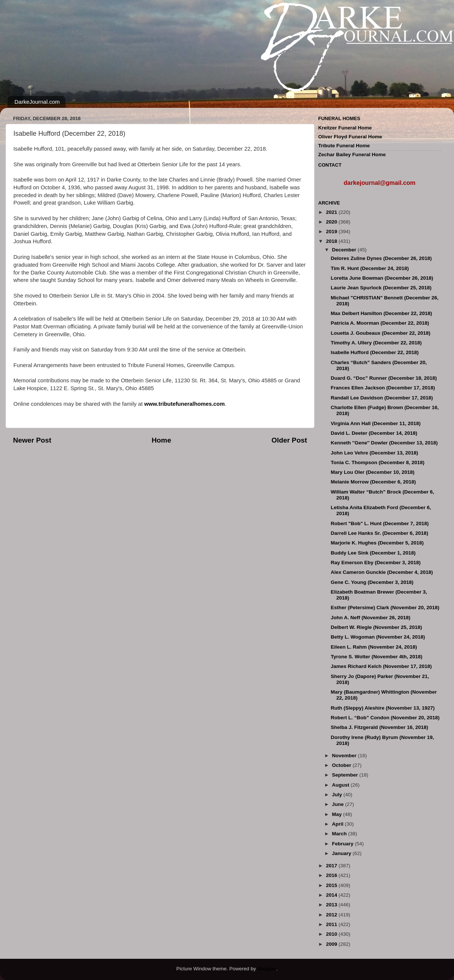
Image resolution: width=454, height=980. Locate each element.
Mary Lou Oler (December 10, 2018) (373, 472)
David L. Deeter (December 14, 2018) (374, 433)
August (341, 785)
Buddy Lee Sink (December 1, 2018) (373, 553)
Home (161, 440)
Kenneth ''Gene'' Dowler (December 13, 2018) (384, 443)
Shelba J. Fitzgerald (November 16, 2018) (380, 727)
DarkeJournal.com (37, 102)
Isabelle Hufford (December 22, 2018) (375, 352)
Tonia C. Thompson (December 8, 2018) (378, 462)
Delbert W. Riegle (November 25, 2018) (376, 627)
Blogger (267, 969)
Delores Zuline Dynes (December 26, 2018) (381, 258)
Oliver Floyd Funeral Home (350, 137)
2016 (332, 875)
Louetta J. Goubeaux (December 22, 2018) (381, 333)
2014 (332, 895)
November (345, 756)
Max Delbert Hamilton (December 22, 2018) (381, 313)
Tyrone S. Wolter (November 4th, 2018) (377, 657)
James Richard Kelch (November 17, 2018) (381, 666)
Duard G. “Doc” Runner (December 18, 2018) (384, 378)
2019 (332, 232)
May (338, 814)
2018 (332, 241)
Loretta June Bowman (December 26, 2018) (382, 278)
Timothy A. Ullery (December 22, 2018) (376, 343)
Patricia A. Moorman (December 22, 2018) (380, 323)
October (342, 765)
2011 (332, 924)
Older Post (289, 440)
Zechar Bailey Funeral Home (352, 155)
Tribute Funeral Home (344, 146)
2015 (332, 885)
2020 (332, 222)
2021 (332, 212)
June (338, 804)
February (343, 844)
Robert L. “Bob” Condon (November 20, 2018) (385, 718)
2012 (332, 915)
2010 (332, 934)
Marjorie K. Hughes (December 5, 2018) (377, 543)
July (338, 795)
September (346, 775)
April (338, 824)
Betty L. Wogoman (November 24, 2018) (378, 637)
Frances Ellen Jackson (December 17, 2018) (383, 388)
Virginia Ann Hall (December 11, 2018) (376, 423)
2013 (332, 905)
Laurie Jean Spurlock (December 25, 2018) (381, 288)
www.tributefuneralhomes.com (185, 404)
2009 (332, 944)
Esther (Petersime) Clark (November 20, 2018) (385, 608)
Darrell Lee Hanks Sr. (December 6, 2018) (380, 533)
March (340, 834)
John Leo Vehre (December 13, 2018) (375, 453)
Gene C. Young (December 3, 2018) (372, 582)
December (345, 250)
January (342, 853)
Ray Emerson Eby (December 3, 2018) (376, 563)
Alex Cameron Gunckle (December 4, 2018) (382, 572)
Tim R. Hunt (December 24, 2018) (370, 268)
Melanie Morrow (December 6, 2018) (373, 482)
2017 (332, 866)
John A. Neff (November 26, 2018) (371, 618)
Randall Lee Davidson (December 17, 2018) (382, 398)
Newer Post (32, 440)
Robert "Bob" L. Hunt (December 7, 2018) (380, 523)
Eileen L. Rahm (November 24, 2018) (374, 647)
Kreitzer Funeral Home (345, 128)
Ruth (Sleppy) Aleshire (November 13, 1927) (383, 708)
